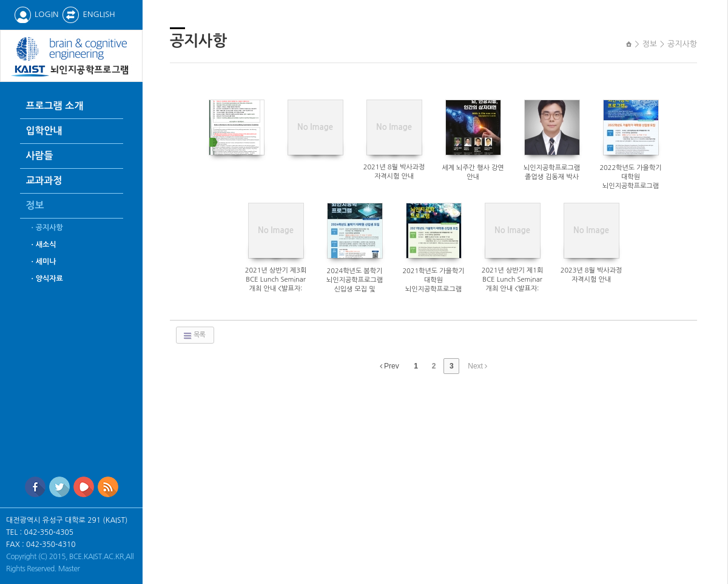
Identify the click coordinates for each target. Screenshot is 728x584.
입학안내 (44, 131)
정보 (35, 205)
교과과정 (44, 181)
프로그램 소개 (55, 106)
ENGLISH (88, 14)
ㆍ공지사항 (46, 228)
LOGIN (36, 14)
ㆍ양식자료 (46, 279)
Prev (389, 366)
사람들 (40, 156)
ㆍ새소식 (43, 245)
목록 (194, 336)
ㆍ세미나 (43, 262)
